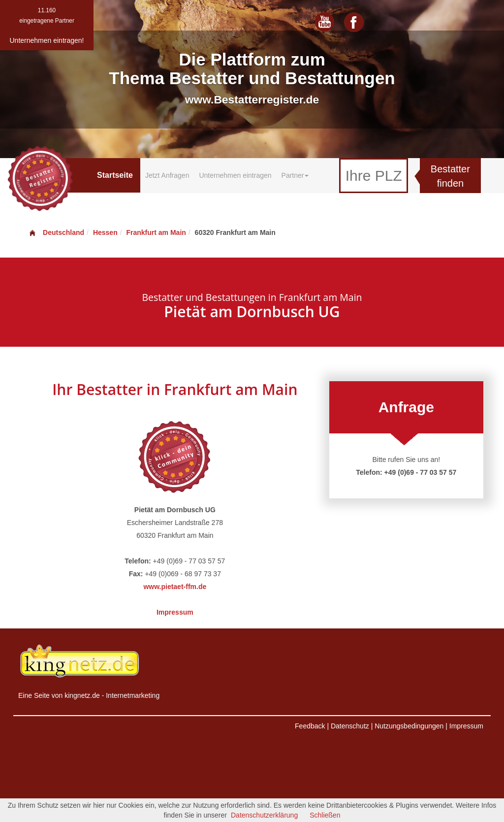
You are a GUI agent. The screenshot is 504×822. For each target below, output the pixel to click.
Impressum (175, 612)
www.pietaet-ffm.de (175, 587)
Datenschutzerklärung (264, 815)
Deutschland (56, 232)
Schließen (325, 815)
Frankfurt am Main (156, 232)
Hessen (105, 232)
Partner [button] (295, 175)
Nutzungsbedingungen (409, 726)
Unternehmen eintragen (235, 175)
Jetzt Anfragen (167, 175)
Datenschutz (350, 726)
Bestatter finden (450, 176)
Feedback (310, 726)
